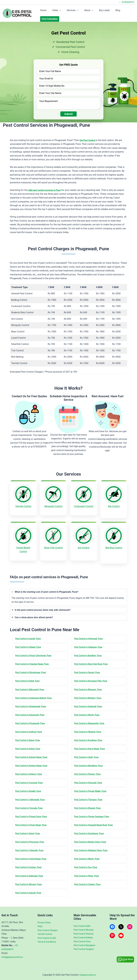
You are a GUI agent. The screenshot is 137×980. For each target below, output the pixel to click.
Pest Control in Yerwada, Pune (30, 808)
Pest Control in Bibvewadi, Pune (31, 686)
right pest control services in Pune (46, 190)
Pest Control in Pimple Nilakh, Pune (92, 790)
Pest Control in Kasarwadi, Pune (31, 712)
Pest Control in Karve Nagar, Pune (91, 747)
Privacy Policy (45, 922)
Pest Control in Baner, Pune (29, 738)
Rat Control (114, 506)
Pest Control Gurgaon (85, 949)
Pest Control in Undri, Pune (88, 756)
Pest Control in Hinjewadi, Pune (90, 634)
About (85, 10)
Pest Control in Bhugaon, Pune (89, 686)
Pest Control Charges (49, 930)
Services (70, 10)
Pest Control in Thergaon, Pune (90, 799)
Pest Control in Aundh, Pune (29, 634)
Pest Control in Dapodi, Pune (29, 895)
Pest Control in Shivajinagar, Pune (32, 668)
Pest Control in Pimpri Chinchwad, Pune (35, 651)
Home (43, 10)
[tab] (68, 592)
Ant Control (84, 545)
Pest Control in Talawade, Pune (31, 852)
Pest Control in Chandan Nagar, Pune (34, 660)
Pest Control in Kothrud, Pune (30, 729)
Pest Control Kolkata (84, 937)
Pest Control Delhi (83, 926)
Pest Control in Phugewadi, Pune (31, 721)
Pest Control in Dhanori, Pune (30, 773)
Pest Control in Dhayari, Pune (89, 773)
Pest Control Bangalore (86, 945)
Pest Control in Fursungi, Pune (30, 782)
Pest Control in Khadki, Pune (29, 790)
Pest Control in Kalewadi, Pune (89, 703)
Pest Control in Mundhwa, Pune (90, 764)
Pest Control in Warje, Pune (88, 878)
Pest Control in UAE (48, 938)
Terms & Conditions (48, 942)
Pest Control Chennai (84, 934)
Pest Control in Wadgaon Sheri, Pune (92, 852)
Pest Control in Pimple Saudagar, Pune (93, 817)
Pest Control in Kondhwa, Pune (89, 738)
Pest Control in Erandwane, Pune (90, 834)
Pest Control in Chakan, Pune (89, 886)
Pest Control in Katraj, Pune (29, 747)
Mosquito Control (53, 506)
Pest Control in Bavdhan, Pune (89, 651)
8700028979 (126, 2)
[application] (58, 10)
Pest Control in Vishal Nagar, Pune (32, 860)
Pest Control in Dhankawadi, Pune (32, 703)
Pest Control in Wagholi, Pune (89, 729)
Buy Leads (99, 10)
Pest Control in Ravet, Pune (29, 834)
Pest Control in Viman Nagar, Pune (32, 825)
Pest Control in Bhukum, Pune (89, 695)
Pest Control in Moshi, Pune (88, 712)
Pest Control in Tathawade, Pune (31, 799)
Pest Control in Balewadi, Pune (30, 878)
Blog (111, 10)
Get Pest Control (88, 140)
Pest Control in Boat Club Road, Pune (92, 660)
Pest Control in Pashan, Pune (30, 869)
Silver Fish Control (53, 545)
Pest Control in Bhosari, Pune (30, 886)
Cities (55, 10)
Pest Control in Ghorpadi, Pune (89, 782)
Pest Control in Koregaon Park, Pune (92, 677)
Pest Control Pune (83, 941)
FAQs (40, 926)
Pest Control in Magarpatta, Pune (91, 721)
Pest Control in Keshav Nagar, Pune (33, 764)
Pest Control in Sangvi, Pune (88, 668)
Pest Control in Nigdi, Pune (29, 677)
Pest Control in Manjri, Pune (88, 860)
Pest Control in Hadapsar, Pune (90, 642)
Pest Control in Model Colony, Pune (92, 843)
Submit (68, 114)
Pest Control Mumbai (84, 930)
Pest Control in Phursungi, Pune (31, 843)
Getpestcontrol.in (88, 975)
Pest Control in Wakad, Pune (29, 642)
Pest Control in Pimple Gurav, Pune (33, 817)
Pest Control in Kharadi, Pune (89, 808)
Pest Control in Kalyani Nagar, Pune (33, 756)
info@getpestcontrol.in (13, 957)
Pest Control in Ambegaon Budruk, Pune (35, 695)
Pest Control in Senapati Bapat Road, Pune (95, 825)
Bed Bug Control (114, 545)
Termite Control (23, 506)
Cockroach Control (84, 506)
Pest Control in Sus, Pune (87, 869)
